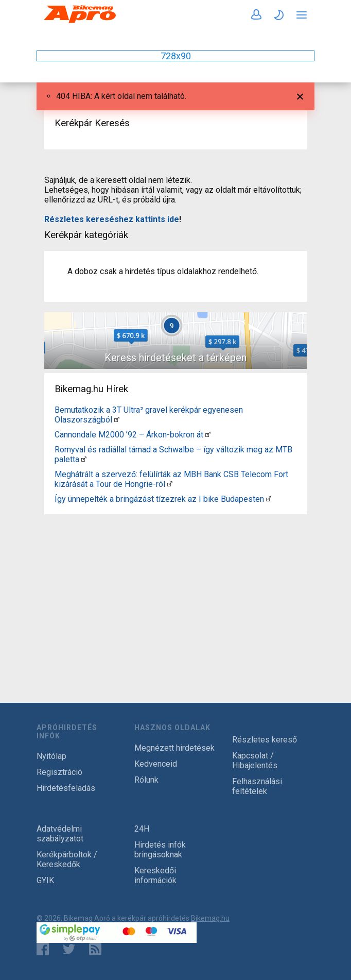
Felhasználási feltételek (257, 786)
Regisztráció (59, 772)
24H (142, 829)
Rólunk (146, 780)
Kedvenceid (156, 764)
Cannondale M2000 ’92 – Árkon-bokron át (129, 435)
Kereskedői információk (155, 875)
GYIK (45, 880)
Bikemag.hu (210, 918)
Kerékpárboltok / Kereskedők (67, 859)
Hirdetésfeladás (66, 788)
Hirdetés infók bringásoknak (160, 850)
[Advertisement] (175, 590)
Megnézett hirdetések (174, 748)
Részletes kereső (265, 740)
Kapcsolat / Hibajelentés (255, 761)
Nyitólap (51, 756)
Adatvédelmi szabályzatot (60, 834)
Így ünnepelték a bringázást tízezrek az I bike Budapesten (159, 499)
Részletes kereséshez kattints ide (112, 219)
